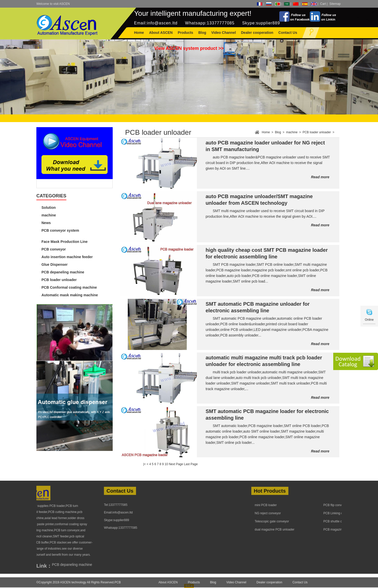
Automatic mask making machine (70, 295)
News (46, 223)
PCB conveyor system (60, 230)
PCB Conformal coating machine (69, 287)
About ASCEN (168, 585)
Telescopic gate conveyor (306, 521)
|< (144, 464)
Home (139, 33)
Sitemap (335, 4)
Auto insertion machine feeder (67, 257)
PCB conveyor (54, 249)
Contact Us (300, 585)
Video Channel (236, 585)
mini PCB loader (300, 505)
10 (166, 464)
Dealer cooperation (269, 585)
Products (194, 585)
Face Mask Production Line (64, 242)
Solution (49, 208)
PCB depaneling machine (63, 272)
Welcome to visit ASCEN (53, 4)
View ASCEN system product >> (189, 48)
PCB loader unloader (59, 280)
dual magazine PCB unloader (309, 530)
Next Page (176, 464)
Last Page (191, 464)
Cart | (324, 4)
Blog (278, 132)
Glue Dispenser (55, 264)
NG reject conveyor (302, 513)
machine (49, 215)
